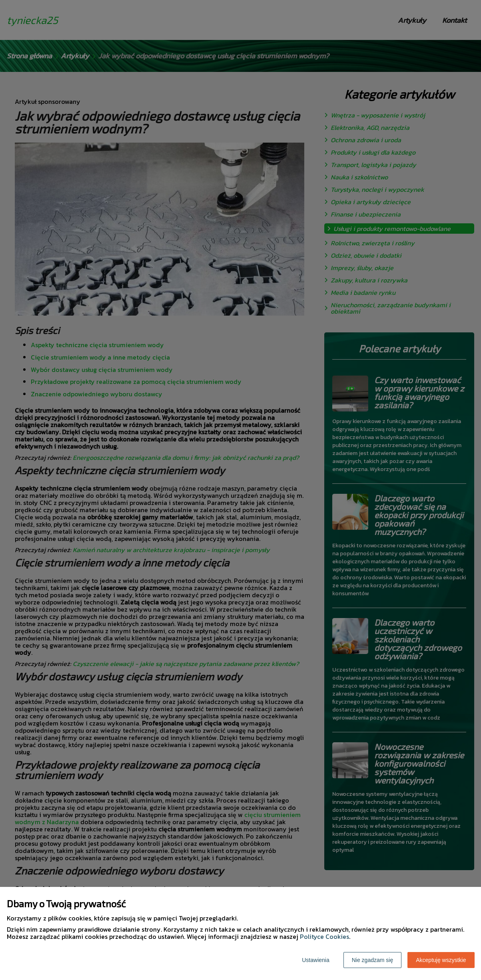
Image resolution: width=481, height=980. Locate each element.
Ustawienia (315, 960)
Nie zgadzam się (373, 960)
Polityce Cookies (324, 936)
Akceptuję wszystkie (441, 960)
